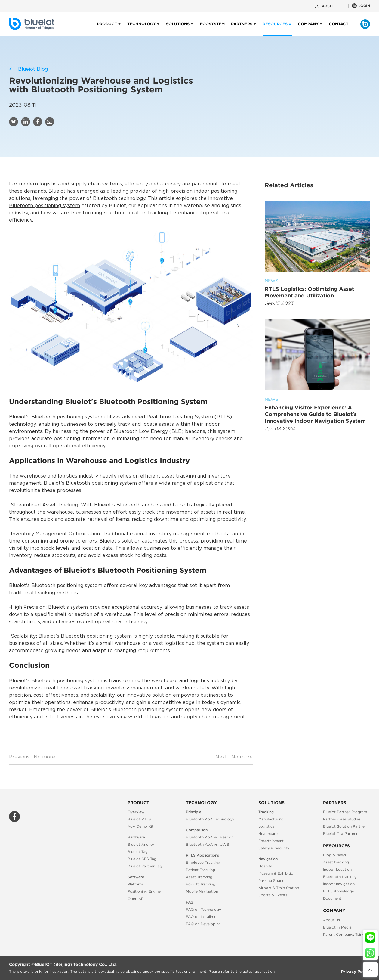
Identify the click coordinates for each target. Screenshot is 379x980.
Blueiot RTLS (139, 819)
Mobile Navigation (202, 891)
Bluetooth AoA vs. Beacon (210, 837)
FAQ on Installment (203, 917)
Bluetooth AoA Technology (210, 819)
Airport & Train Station (279, 888)
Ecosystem (212, 29)
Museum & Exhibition (277, 873)
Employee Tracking (203, 862)
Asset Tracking (199, 877)
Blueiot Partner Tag (145, 866)
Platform (135, 884)
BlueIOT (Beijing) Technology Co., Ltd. (76, 964)
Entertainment (271, 841)
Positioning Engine (144, 891)
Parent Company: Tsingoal (347, 934)
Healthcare (268, 834)
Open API (136, 899)
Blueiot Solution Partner (345, 826)
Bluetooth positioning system (45, 206)
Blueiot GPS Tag (142, 859)
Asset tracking (336, 862)
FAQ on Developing (203, 924)
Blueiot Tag (138, 852)
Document (332, 898)
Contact (339, 29)
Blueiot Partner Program (345, 812)
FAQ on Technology (203, 909)
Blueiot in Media (337, 927)
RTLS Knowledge (339, 891)
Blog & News (334, 855)
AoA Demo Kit (140, 826)
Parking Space (271, 880)
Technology (142, 29)
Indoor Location (337, 869)
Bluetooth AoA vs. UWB (208, 844)
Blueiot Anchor (141, 844)
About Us (331, 920)
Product (107, 29)
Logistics (266, 826)
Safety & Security (274, 848)
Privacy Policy (355, 972)
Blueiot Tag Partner (340, 834)
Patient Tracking (200, 870)
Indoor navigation (339, 884)
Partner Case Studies (342, 819)
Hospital (266, 866)
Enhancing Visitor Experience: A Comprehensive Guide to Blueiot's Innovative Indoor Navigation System (317, 410)
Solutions (178, 29)
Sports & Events (273, 895)
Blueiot (57, 191)
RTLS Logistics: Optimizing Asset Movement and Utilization (317, 288)
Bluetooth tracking (340, 877)
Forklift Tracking (201, 884)
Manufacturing (271, 819)
